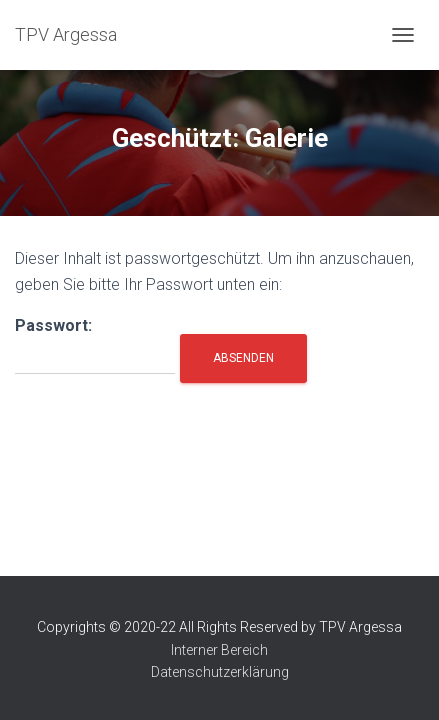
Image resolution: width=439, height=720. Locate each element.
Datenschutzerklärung (220, 672)
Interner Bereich (219, 650)
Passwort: (95, 345)
